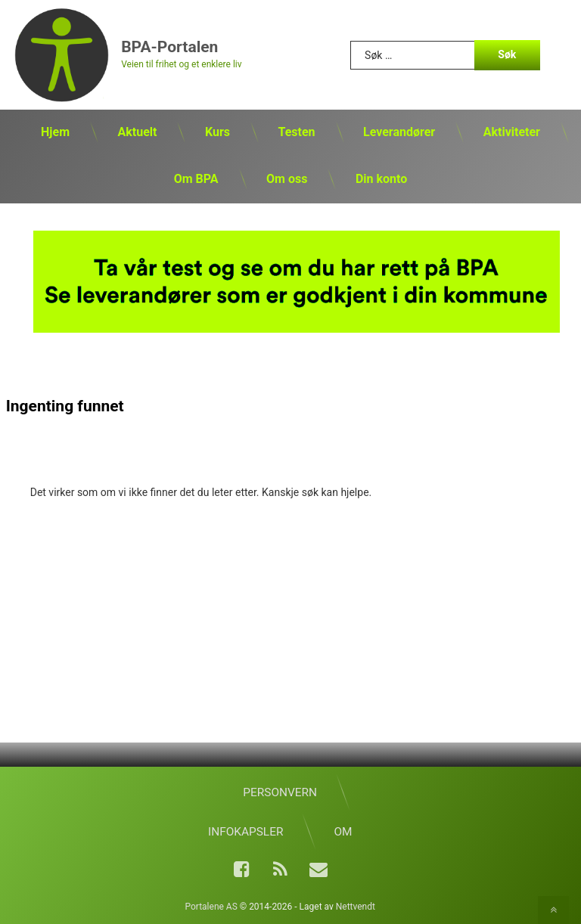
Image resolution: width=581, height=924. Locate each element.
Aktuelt (137, 132)
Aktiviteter (512, 132)
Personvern (280, 792)
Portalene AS (211, 907)
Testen (296, 132)
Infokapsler (245, 832)
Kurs (217, 132)
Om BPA (196, 179)
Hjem (55, 132)
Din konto (381, 179)
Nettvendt (356, 907)
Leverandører (399, 132)
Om (343, 832)
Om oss (287, 179)
